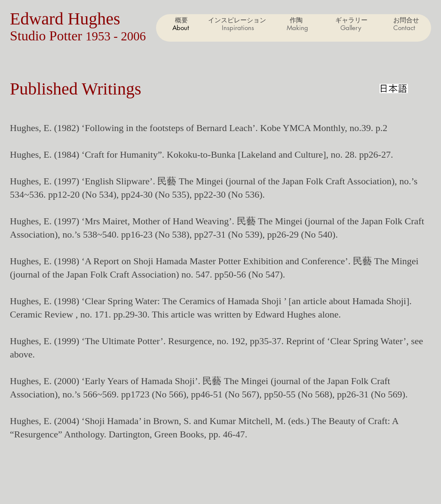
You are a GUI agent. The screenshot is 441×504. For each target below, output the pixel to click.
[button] (297, 28)
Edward (39, 19)
